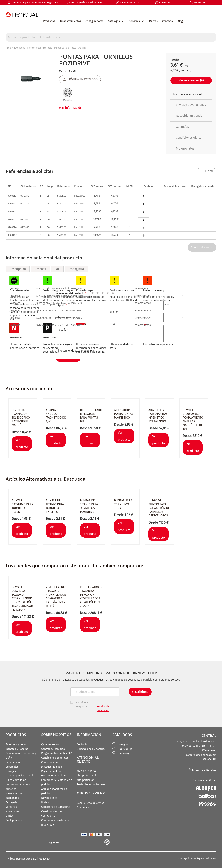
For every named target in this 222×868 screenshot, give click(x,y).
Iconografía (76, 269)
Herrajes (11, 771)
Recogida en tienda (186, 116)
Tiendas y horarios (130, 3)
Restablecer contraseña (91, 784)
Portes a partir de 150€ (87, 3)
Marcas (153, 21)
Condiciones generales (55, 758)
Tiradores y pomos (17, 744)
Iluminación (13, 762)
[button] (169, 160)
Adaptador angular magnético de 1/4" (56, 416)
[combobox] (111, 37)
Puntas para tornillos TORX (123, 504)
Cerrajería (12, 802)
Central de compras (53, 749)
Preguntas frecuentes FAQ (57, 753)
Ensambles (12, 767)
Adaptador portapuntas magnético (124, 414)
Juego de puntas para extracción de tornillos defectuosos (159, 508)
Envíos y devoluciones (188, 105)
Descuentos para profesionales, (35, 3)
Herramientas (14, 793)
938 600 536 (200, 3)
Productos (49, 21)
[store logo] (22, 15)
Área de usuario (86, 771)
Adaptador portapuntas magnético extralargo (158, 416)
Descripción (18, 269)
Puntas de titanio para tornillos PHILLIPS (55, 506)
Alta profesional (86, 776)
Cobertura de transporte (56, 807)
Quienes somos (51, 744)
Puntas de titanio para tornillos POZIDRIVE (89, 506)
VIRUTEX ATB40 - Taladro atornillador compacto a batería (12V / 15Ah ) (56, 596)
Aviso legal (183, 859)
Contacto (167, 21)
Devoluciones (49, 798)
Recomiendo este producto (76, 351)
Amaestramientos (70, 21)
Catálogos (114, 21)
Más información (70, 108)
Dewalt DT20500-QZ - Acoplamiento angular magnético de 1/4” (193, 419)
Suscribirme (140, 692)
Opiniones (83, 808)
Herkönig (121, 753)
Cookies (213, 859)
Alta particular (85, 780)
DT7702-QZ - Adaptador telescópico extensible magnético (21, 417)
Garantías (180, 127)
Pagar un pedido (51, 771)
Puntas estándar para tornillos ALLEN (22, 506)
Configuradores (94, 21)
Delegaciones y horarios (91, 749)
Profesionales (182, 148)
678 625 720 (165, 3)
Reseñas (40, 269)
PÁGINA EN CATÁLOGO (83, 79)
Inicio (8, 48)
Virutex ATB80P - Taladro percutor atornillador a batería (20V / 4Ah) (91, 596)
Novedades (19, 48)
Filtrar (209, 171)
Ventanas (11, 807)
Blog (180, 21)
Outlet (9, 816)
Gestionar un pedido (53, 776)
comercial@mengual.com (201, 755)
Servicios (134, 21)
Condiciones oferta (186, 138)
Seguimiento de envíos (90, 803)
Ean (57, 269)
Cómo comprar (50, 762)
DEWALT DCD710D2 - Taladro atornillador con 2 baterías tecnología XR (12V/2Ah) (22, 598)
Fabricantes (122, 749)
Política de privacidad (199, 859)
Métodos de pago (52, 767)
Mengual (120, 744)
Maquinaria (12, 798)
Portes (45, 802)
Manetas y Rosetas (17, 749)
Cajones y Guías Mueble (20, 776)
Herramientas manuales (40, 48)
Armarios (11, 789)
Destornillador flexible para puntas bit (91, 416)
